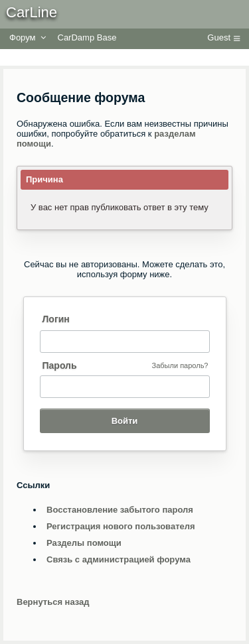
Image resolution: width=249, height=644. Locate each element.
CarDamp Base (87, 37)
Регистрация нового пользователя (121, 526)
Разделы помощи (84, 543)
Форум (23, 37)
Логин (56, 319)
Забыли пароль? (180, 365)
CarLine (32, 12)
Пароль (60, 365)
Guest (219, 37)
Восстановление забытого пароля (120, 510)
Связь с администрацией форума (119, 559)
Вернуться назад (53, 602)
